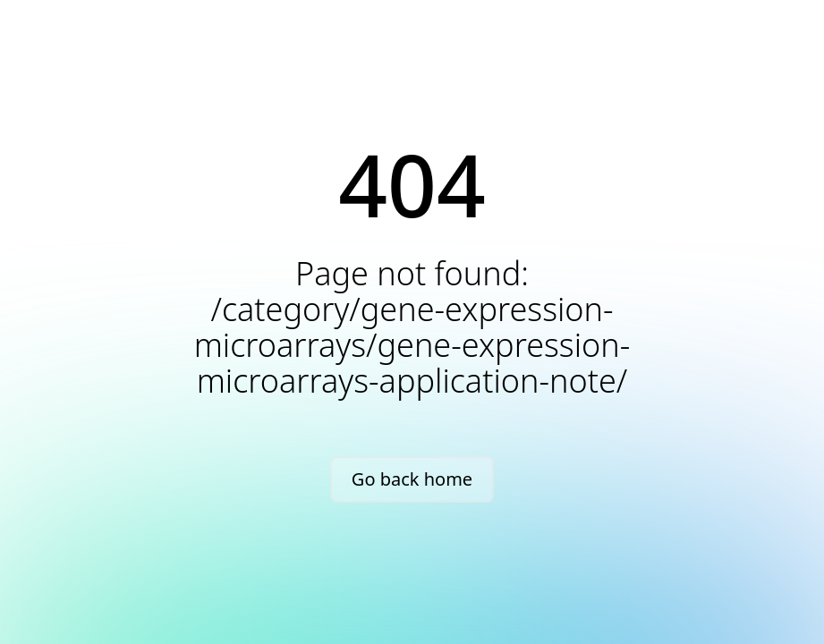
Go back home (412, 479)
